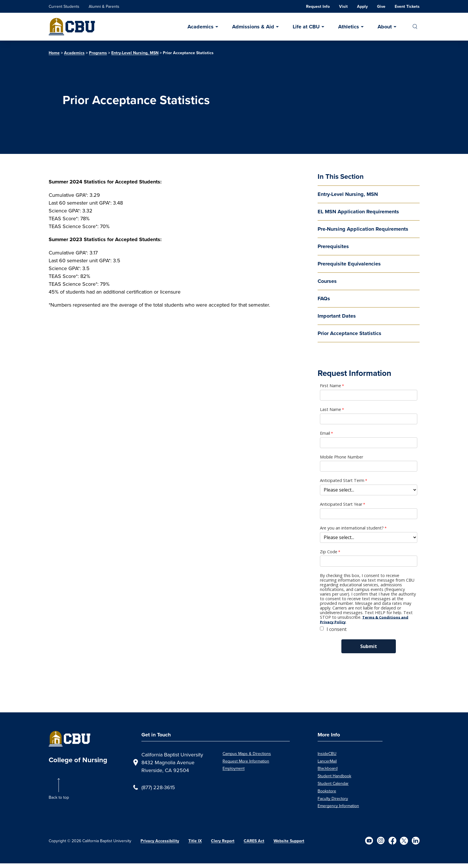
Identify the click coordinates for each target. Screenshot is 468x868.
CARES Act (254, 841)
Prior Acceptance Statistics (349, 333)
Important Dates (337, 316)
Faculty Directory (333, 798)
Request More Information (246, 761)
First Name (330, 386)
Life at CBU (306, 27)
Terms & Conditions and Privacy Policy (364, 620)
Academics (201, 27)
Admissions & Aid (253, 27)
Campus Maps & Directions (247, 754)
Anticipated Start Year (341, 504)
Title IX (195, 841)
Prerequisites (333, 246)
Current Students (64, 6)
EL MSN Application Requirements (358, 212)
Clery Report (223, 841)
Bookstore (327, 791)
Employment (234, 768)
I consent (337, 629)
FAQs (324, 299)
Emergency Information (338, 806)
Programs (98, 53)
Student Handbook (334, 776)
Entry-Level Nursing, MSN (135, 53)
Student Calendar (333, 783)
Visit (343, 7)
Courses (327, 281)
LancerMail (327, 761)
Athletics (349, 27)
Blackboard (328, 768)
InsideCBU (327, 754)
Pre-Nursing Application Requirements (363, 229)
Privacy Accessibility (160, 841)
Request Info (318, 7)
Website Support (289, 841)
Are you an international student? (352, 528)
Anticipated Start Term (342, 481)
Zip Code (329, 552)
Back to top (59, 797)
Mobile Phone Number (342, 457)
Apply (362, 7)
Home (54, 53)
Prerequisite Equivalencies (349, 264)
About (385, 27)
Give (381, 7)
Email (325, 433)
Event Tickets (407, 7)
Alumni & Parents (104, 6)
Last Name (330, 410)
